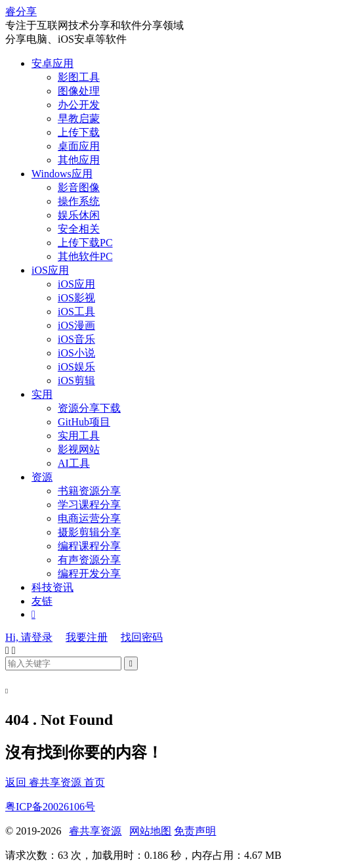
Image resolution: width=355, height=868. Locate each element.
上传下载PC (85, 243)
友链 (42, 601)
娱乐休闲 (79, 215)
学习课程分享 (89, 505)
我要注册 (87, 637)
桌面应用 (79, 146)
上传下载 (79, 132)
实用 (42, 394)
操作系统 (79, 201)
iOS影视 (76, 298)
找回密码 (142, 637)
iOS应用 (50, 270)
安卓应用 (52, 63)
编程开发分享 (89, 574)
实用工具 (79, 436)
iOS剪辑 (76, 380)
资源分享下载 (89, 408)
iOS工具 (76, 312)
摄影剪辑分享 (89, 532)
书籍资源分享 (89, 491)
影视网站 (79, 449)
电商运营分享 (89, 518)
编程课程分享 (89, 546)
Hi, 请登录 (29, 637)
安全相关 (79, 229)
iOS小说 (76, 353)
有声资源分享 (89, 560)
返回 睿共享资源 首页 (55, 782)
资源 (42, 477)
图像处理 (79, 91)
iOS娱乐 (76, 367)
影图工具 (79, 77)
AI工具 (74, 463)
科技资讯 (52, 587)
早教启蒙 (79, 119)
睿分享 (21, 11)
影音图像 (79, 187)
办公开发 (79, 105)
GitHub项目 (84, 422)
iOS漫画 (76, 325)
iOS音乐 (76, 339)
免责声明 (195, 831)
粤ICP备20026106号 (50, 807)
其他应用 (79, 160)
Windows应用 (62, 174)
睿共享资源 (95, 831)
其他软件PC (85, 256)
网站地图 (150, 831)
